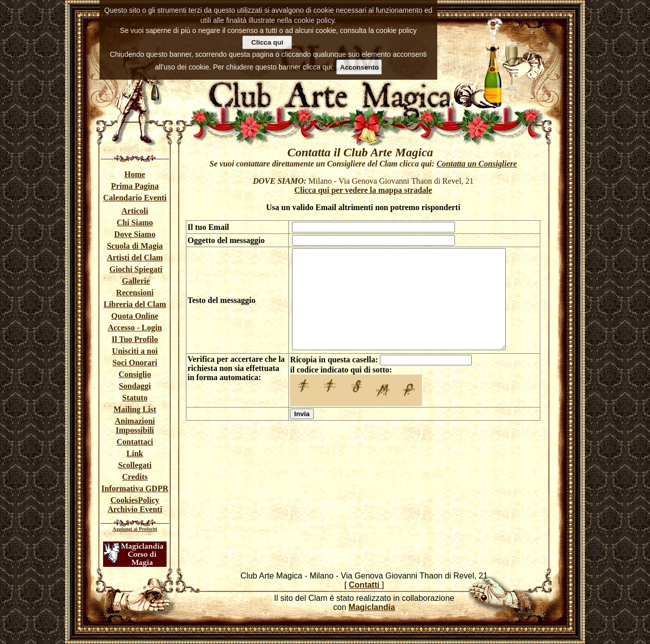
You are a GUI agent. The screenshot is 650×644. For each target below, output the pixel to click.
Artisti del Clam (135, 258)
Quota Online (135, 316)
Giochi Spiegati (136, 269)
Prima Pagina (135, 186)
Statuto (135, 398)
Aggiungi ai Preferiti (135, 529)
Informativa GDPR (135, 488)
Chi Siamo (135, 223)
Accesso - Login (135, 328)
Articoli (135, 211)
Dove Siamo (135, 234)
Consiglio (135, 374)
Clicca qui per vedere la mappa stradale (363, 190)
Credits (135, 477)
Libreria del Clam (135, 304)
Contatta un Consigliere (477, 164)
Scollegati (135, 465)
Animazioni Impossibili (135, 426)
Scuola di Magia (135, 246)
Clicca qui (267, 42)
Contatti (365, 585)
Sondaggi (135, 386)
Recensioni (135, 293)
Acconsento (360, 67)
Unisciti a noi (135, 351)
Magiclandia (372, 607)
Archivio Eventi (135, 509)
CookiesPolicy (135, 500)
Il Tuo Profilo (135, 339)
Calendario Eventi (135, 198)
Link (135, 453)
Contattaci (135, 442)
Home (135, 174)
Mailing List (135, 409)
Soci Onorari (135, 363)
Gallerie (136, 281)
